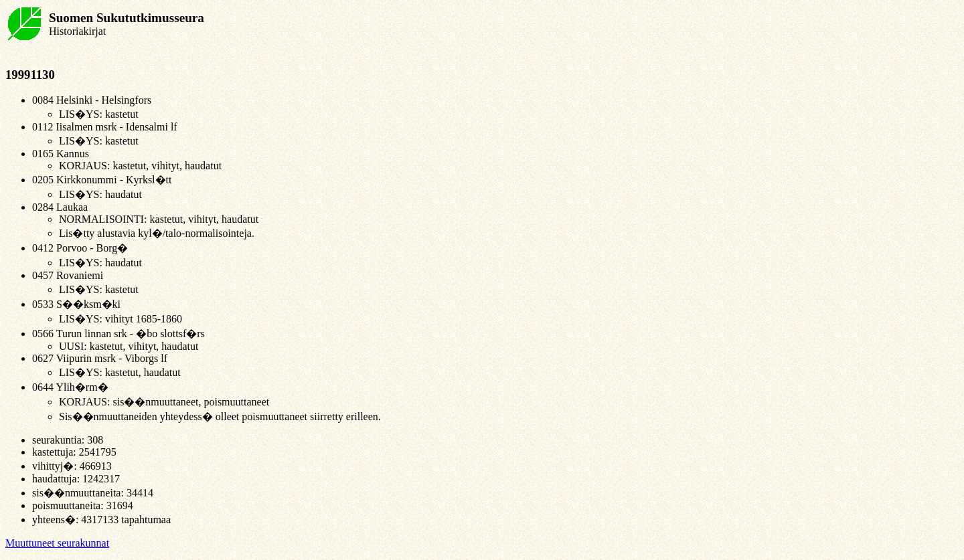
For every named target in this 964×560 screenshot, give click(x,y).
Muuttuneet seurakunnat (57, 543)
